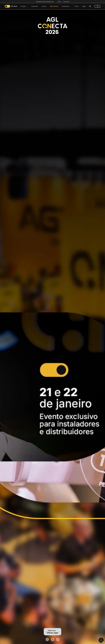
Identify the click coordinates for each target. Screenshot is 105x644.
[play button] (53, 639)
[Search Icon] (90, 6)
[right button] (58, 639)
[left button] (47, 639)
